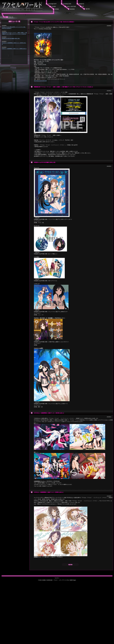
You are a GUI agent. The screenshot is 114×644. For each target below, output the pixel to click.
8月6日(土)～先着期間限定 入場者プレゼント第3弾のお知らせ (14, 49)
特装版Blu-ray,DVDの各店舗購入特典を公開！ (11, 38)
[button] (88, 9)
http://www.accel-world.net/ (40, 81)
